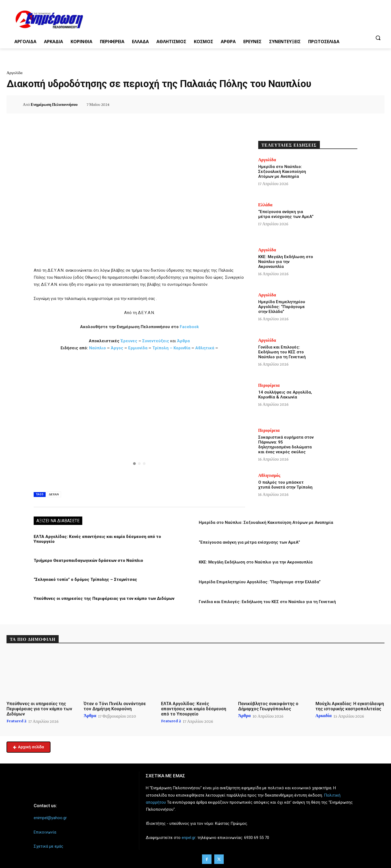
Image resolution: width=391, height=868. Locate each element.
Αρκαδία (324, 716)
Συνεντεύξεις (156, 341)
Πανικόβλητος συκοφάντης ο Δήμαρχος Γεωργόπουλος (268, 706)
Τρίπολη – (162, 348)
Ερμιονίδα (138, 348)
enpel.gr (189, 838)
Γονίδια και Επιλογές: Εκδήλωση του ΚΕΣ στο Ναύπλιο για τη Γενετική (267, 602)
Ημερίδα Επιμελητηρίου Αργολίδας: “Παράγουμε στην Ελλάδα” (260, 582)
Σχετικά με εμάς (48, 846)
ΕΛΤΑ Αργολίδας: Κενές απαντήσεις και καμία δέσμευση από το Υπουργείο (194, 709)
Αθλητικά (205, 348)
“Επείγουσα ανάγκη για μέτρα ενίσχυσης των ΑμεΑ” (249, 542)
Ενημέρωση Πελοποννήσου (54, 104)
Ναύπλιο (98, 348)
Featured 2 (16, 721)
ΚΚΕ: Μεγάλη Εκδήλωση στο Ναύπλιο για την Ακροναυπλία (256, 562)
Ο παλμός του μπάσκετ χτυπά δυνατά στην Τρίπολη (285, 485)
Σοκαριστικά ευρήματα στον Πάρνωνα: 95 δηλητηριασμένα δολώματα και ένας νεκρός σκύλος (286, 445)
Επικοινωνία (45, 832)
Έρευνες (130, 341)
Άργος (118, 348)
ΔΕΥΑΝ (54, 494)
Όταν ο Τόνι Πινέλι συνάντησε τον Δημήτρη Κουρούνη (115, 706)
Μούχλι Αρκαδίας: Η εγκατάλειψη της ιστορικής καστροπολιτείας (350, 706)
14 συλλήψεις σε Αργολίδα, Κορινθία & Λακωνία (285, 395)
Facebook (189, 327)
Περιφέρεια (269, 385)
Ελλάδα (265, 205)
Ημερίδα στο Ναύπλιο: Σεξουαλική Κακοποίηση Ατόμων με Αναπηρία (266, 522)
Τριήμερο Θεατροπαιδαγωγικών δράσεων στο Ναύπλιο (88, 560)
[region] (139, 420)
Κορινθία (182, 348)
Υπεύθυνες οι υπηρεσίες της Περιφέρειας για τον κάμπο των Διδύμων (104, 598)
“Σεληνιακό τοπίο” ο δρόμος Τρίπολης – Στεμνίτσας (85, 579)
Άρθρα (183, 341)
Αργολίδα (15, 73)
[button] (378, 38)
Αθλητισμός (269, 476)
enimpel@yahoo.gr (50, 818)
